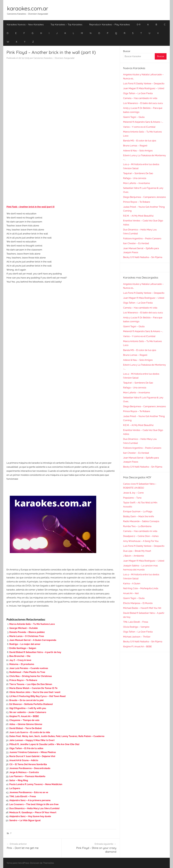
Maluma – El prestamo (22, 664)
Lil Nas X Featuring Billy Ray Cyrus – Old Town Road (37, 696)
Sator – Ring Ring (19, 780)
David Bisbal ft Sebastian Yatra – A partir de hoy (35, 652)
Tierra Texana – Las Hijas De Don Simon (31, 684)
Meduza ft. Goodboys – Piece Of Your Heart (33, 812)
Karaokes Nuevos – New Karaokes (25, 24)
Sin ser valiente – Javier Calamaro (28, 712)
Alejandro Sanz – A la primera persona (30, 800)
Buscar (127, 51)
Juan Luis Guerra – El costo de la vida (30, 732)
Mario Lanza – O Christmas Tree (27, 636)
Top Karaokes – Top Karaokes (66, 24)
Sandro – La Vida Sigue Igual (25, 820)
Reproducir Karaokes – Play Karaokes (110, 24)
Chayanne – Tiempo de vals (24, 720)
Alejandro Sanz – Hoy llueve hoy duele (30, 816)
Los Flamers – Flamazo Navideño (27, 776)
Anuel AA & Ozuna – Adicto (24, 760)
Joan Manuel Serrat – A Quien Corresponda (33, 640)
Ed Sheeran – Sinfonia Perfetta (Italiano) (31, 704)
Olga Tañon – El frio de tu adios (26, 748)
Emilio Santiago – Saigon (23, 648)
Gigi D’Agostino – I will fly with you (28, 708)
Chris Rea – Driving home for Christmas (31, 676)
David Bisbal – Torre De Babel (25, 728)
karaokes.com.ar (28, 8)
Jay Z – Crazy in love (20, 660)
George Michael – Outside (24, 628)
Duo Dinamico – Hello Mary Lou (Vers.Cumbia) (34, 808)
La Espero (15, 788)
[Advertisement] (61, 89)
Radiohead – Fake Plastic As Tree (27, 672)
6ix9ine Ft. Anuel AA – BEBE (24, 716)
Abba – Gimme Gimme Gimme (26, 724)
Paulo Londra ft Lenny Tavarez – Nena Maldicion (36, 784)
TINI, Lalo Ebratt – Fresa (23, 796)
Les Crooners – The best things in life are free (34, 804)
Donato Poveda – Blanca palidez (27, 632)
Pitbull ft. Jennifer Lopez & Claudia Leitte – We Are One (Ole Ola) (44, 744)
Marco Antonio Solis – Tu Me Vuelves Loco (32, 624)
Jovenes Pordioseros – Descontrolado (30, 768)
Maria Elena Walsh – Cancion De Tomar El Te (33, 688)
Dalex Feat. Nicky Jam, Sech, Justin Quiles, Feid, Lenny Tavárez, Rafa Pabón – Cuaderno (57, 736)
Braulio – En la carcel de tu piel (26, 700)
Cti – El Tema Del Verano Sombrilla (28, 764)
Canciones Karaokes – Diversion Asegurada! (54, 58)
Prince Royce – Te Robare (23, 680)
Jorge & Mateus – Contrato (24, 772)
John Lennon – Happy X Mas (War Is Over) (32, 740)
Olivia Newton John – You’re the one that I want (35, 692)
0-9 (139, 24)
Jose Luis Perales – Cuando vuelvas (29, 668)
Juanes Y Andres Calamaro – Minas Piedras (33, 752)
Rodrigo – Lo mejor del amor (25, 644)
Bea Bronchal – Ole (20, 656)
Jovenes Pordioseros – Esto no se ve (29, 792)
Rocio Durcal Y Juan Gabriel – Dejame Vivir (32, 756)
